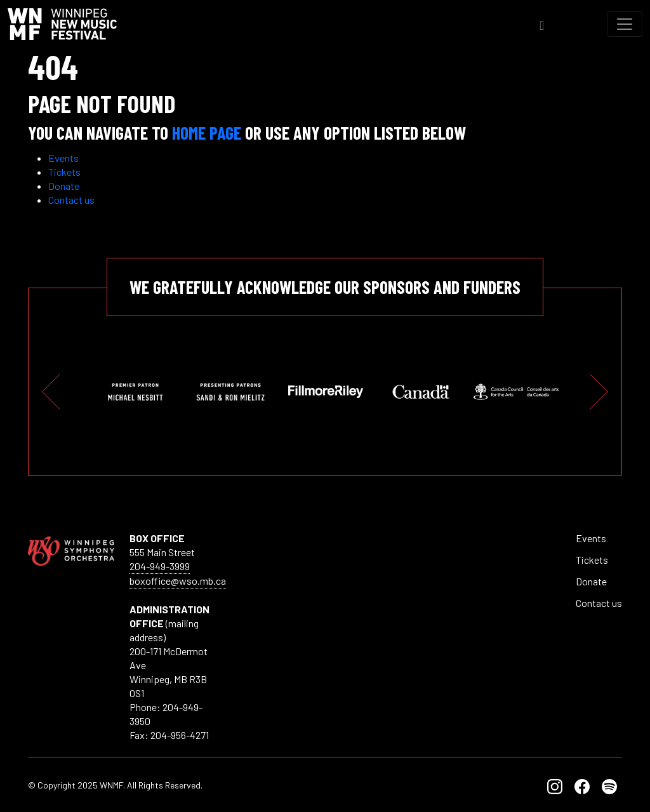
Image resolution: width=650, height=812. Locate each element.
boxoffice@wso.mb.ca (178, 581)
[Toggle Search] (542, 24)
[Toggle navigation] (625, 24)
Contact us (71, 200)
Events (63, 158)
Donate (64, 186)
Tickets (64, 172)
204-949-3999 (160, 566)
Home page (207, 133)
